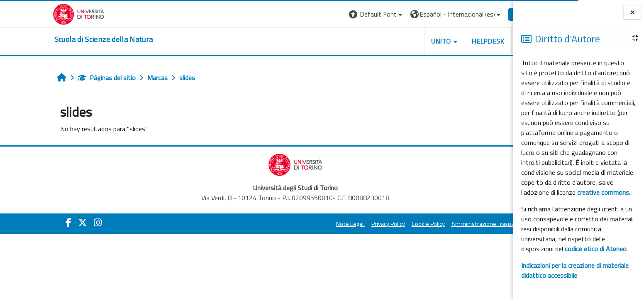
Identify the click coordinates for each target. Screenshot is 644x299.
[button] (338, 14)
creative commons (603, 192)
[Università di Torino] (40, 13)
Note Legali (312, 224)
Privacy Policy (350, 224)
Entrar (484, 14)
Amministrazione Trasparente (451, 224)
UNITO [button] (402, 41)
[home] (65, 39)
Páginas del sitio (68, 78)
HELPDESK (449, 41)
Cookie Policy (390, 224)
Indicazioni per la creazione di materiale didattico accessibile (575, 270)
